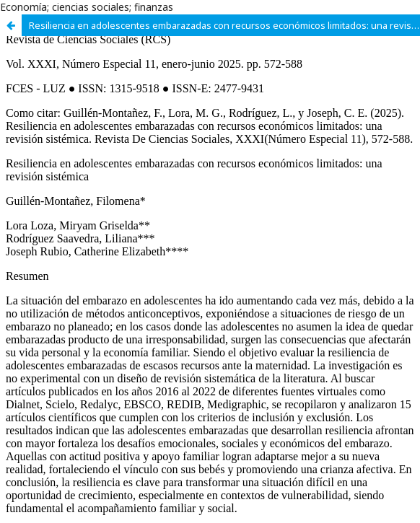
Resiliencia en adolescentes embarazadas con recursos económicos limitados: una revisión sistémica (224, 25)
